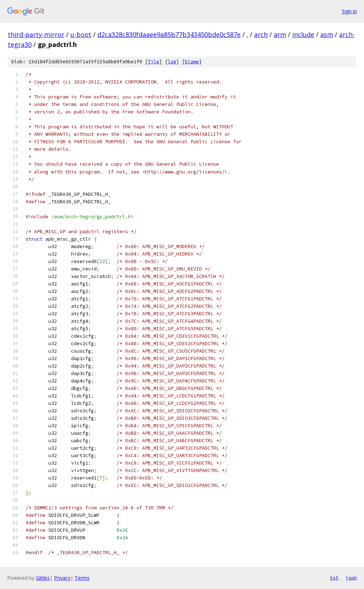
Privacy (62, 578)
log (172, 62)
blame (192, 62)
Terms (82, 578)
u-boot (81, 34)
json (351, 578)
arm (280, 34)
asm (327, 34)
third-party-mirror (36, 34)
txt (334, 578)
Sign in (349, 11)
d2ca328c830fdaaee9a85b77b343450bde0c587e (169, 34)
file (154, 62)
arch (261, 34)
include (303, 34)
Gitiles (43, 578)
